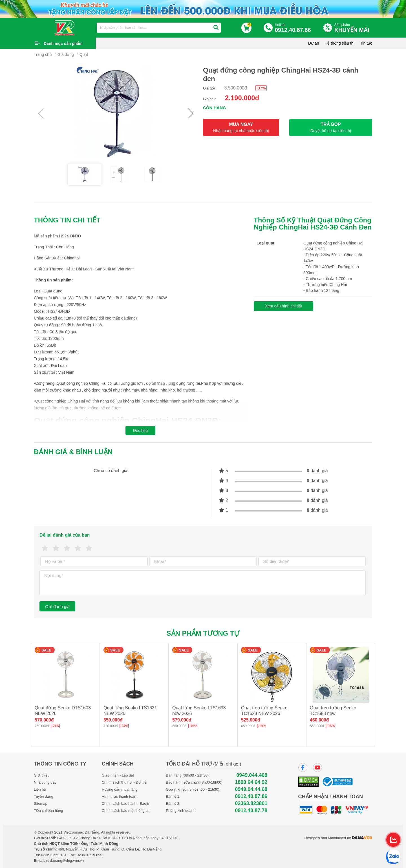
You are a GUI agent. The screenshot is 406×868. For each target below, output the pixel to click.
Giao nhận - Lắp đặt (118, 775)
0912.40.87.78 (251, 811)
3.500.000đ (236, 88)
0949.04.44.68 (251, 789)
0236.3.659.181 (54, 855)
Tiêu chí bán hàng (48, 811)
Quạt (84, 54)
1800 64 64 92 (251, 782)
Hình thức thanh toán (119, 796)
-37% (261, 88)
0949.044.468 (252, 775)
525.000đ (251, 720)
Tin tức (366, 43)
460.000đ (319, 720)
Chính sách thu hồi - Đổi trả (124, 782)
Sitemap (41, 803)
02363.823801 (251, 803)
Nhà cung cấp (45, 782)
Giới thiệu (42, 775)
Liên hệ (40, 789)
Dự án (314, 43)
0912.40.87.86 (251, 796)
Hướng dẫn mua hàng (120, 789)
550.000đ (113, 720)
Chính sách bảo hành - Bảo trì (126, 803)
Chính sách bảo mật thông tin (126, 811)
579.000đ (182, 720)
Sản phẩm (353, 28)
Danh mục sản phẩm (63, 43)
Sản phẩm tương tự (203, 633)
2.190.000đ (242, 98)
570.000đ (44, 720)
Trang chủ (43, 54)
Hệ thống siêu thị (339, 43)
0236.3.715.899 (89, 855)
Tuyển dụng (44, 796)
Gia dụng (66, 54)
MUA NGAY (241, 127)
